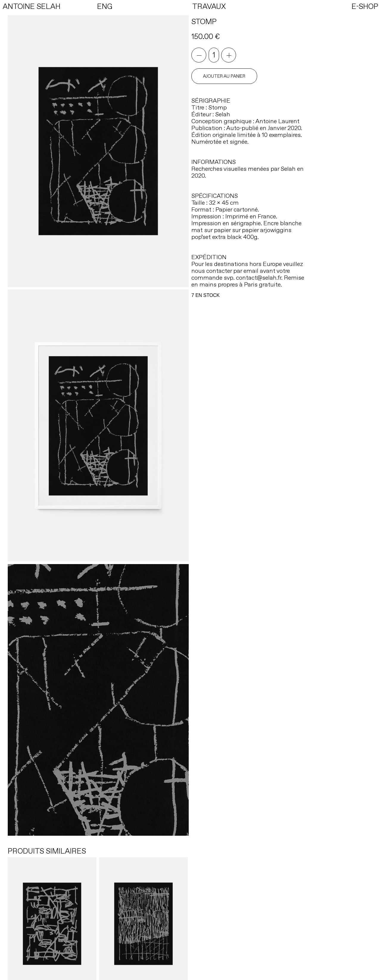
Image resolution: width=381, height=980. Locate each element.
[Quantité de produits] (214, 55)
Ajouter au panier (224, 76)
